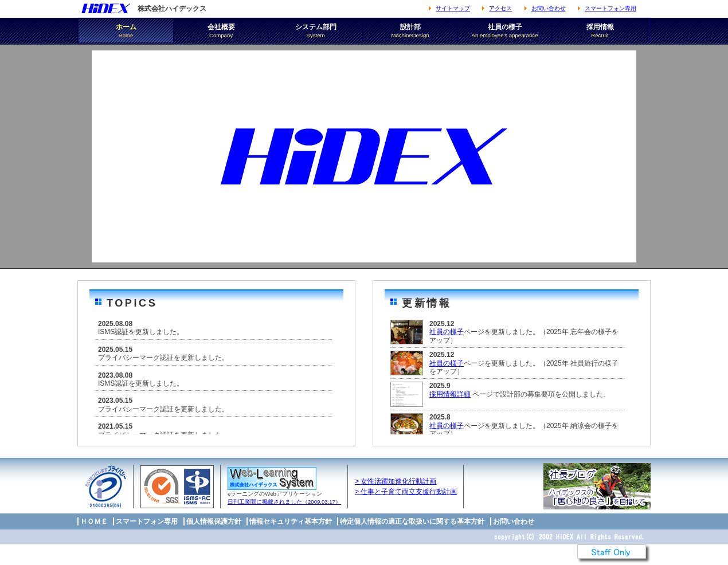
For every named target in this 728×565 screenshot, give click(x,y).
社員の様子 (505, 31)
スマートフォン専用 (610, 8)
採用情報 (600, 31)
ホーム (126, 31)
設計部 (410, 31)
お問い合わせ (549, 8)
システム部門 (316, 31)
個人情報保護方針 (214, 521)
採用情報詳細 (450, 394)
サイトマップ (453, 8)
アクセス (500, 8)
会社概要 (221, 31)
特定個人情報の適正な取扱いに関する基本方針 (412, 521)
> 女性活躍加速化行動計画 (396, 481)
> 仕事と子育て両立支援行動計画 (406, 492)
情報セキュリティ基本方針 (291, 521)
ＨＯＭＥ (94, 521)
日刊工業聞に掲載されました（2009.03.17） (284, 502)
